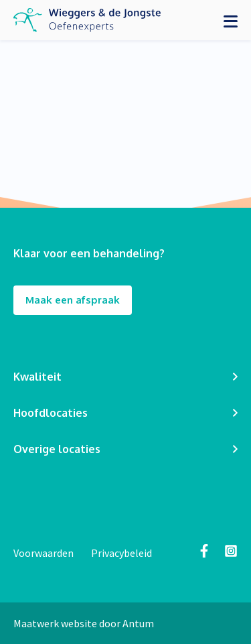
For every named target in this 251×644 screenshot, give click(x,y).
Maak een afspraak (73, 301)
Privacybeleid (121, 553)
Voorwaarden (45, 553)
